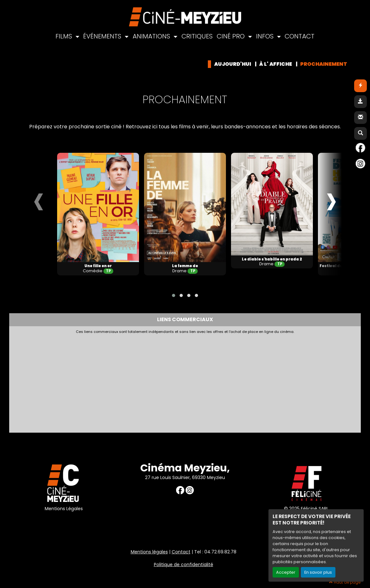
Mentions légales (149, 552)
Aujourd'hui (233, 64)
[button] (174, 295)
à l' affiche (276, 64)
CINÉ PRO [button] (231, 36)
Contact (181, 552)
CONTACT (300, 36)
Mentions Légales (64, 509)
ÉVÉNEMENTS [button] (103, 36)
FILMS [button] (65, 36)
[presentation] (39, 199)
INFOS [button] (266, 36)
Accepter (286, 572)
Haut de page (345, 582)
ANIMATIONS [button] (152, 36)
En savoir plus (318, 572)
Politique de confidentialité (184, 564)
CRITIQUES (197, 36)
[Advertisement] (166, 382)
